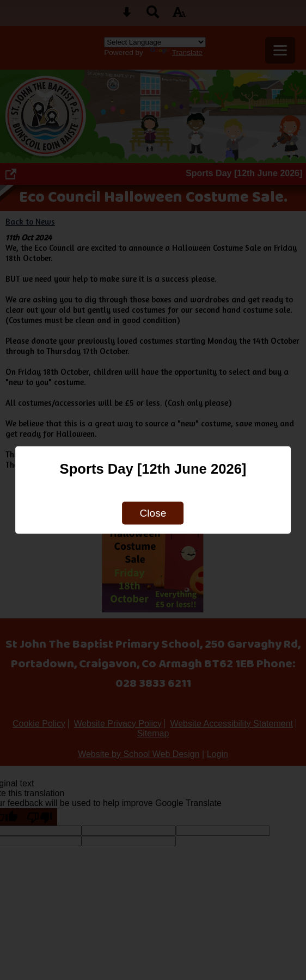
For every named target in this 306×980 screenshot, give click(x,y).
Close (153, 513)
